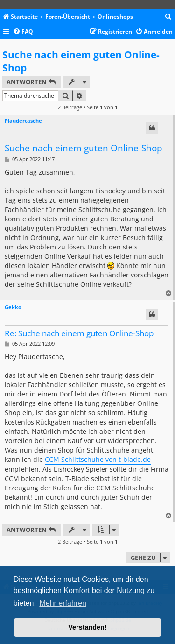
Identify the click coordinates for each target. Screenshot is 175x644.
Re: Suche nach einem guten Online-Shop (79, 334)
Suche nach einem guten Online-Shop (81, 61)
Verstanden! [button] (87, 627)
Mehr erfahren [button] (63, 603)
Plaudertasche (23, 121)
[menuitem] (168, 17)
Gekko (13, 307)
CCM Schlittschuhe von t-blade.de (98, 459)
